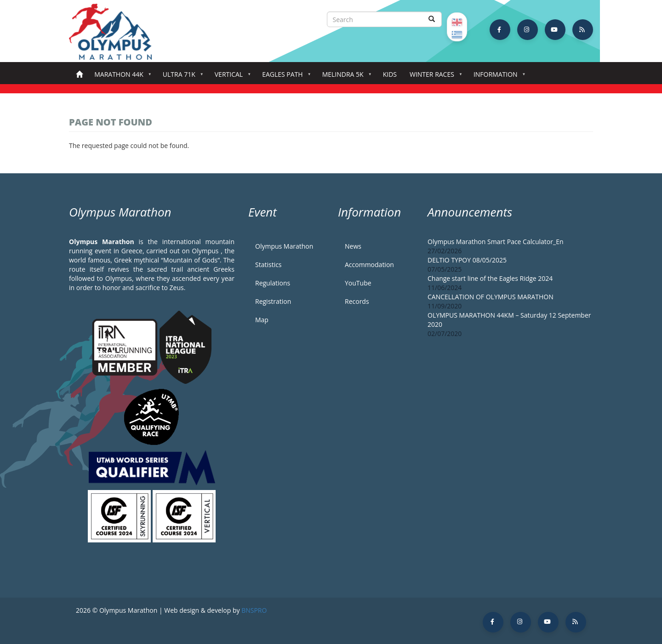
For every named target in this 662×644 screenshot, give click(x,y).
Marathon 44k (121, 77)
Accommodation (369, 265)
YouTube (358, 283)
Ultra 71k (181, 77)
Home (79, 75)
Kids (390, 74)
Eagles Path (284, 77)
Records (357, 301)
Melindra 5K (345, 77)
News (353, 246)
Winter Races (434, 77)
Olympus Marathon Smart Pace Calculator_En (496, 242)
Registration (273, 301)
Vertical (231, 77)
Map (262, 320)
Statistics (268, 265)
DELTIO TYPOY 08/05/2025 (467, 260)
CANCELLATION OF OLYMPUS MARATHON (491, 297)
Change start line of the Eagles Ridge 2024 (490, 278)
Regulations (273, 283)
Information (497, 77)
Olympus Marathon (284, 246)
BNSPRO (254, 610)
